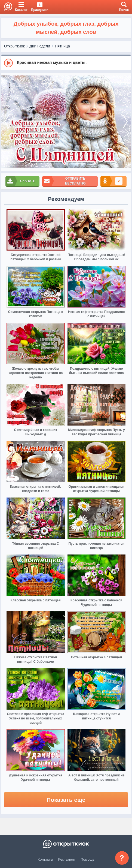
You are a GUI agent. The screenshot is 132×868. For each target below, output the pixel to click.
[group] (66, 63)
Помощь (87, 859)
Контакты (45, 859)
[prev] (7, 122)
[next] (125, 122)
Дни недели (40, 46)
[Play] (8, 63)
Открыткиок (14, 46)
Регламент (67, 859)
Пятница (62, 46)
